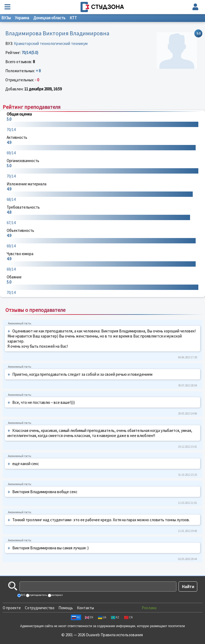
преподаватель (38, 595)
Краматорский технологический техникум (51, 43)
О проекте (12, 608)
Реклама (149, 608)
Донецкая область (49, 18)
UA (102, 617)
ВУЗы (6, 18)
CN (128, 617)
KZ (115, 617)
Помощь (66, 608)
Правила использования (122, 635)
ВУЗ (23, 595)
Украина (22, 18)
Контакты (85, 608)
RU (76, 617)
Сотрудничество (40, 608)
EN (89, 617)
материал (57, 595)
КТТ (73, 18)
